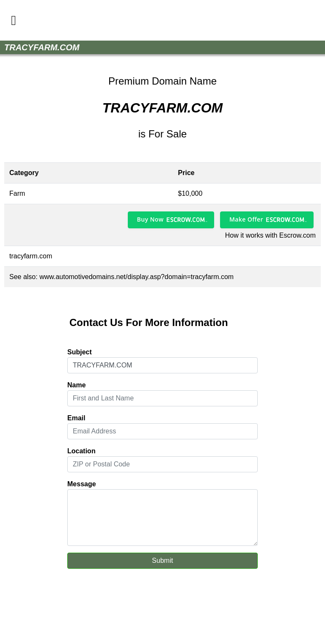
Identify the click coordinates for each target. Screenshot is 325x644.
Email (76, 418)
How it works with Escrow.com (270, 235)
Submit (162, 560)
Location (81, 451)
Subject (80, 352)
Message (82, 484)
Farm (17, 193)
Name (77, 385)
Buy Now (150, 219)
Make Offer (246, 219)
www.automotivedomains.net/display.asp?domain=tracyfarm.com (136, 277)
